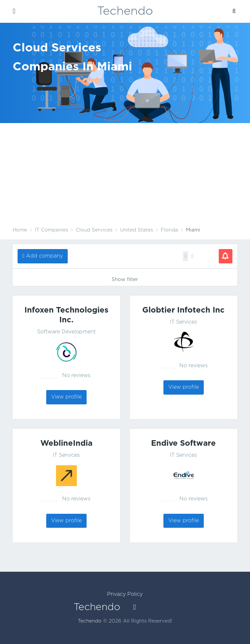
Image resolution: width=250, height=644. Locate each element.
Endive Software (183, 443)
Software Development (66, 332)
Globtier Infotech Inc (183, 310)
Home (20, 230)
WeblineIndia (66, 443)
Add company (44, 256)
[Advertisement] (125, 177)
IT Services (183, 322)
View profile (66, 397)
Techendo (125, 11)
